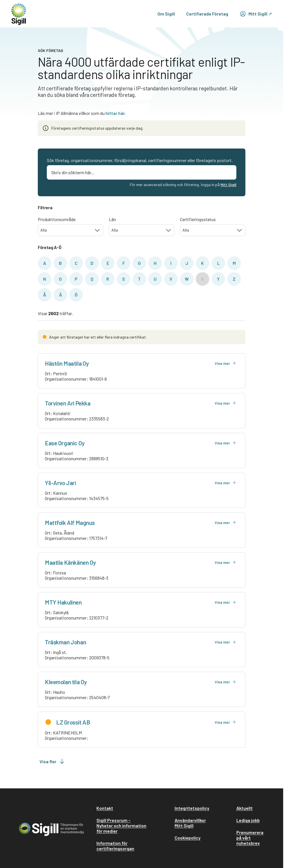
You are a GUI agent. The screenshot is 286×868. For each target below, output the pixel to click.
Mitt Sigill (228, 185)
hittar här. (116, 113)
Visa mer (226, 363)
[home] (19, 14)
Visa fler (52, 761)
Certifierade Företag (207, 14)
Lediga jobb (248, 820)
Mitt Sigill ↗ (256, 14)
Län (112, 219)
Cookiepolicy (188, 838)
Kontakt (105, 808)
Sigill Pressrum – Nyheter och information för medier (121, 826)
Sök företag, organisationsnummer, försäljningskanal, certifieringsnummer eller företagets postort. (140, 160)
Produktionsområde (57, 219)
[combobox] (71, 230)
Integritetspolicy (192, 808)
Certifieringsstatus (198, 219)
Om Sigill (166, 14)
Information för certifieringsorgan (115, 846)
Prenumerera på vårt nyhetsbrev (250, 838)
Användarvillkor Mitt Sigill (190, 823)
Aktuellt (245, 808)
